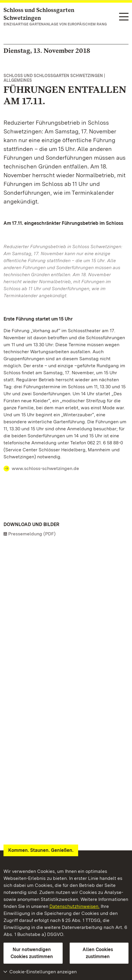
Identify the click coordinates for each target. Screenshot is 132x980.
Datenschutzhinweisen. (74, 906)
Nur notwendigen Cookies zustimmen (32, 953)
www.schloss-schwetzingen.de (45, 468)
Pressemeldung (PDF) (32, 534)
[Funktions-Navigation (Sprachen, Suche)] (124, 17)
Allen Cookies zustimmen (98, 953)
